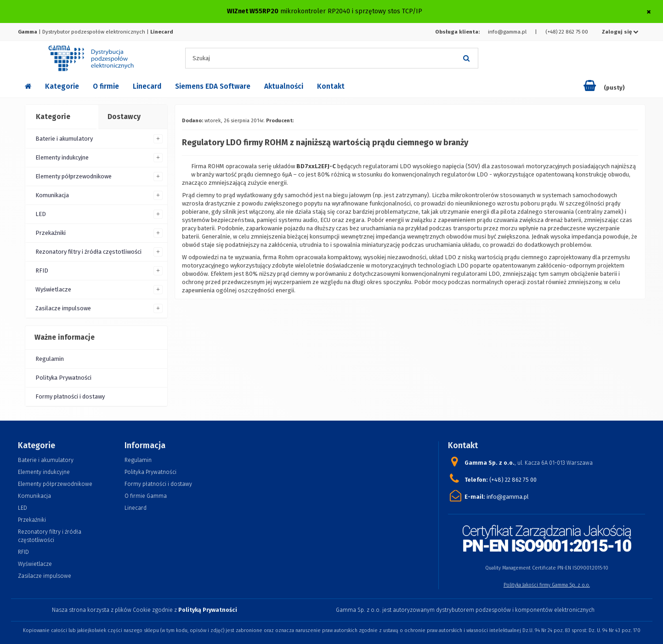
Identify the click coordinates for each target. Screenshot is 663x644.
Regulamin (50, 359)
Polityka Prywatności (63, 378)
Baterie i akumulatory (64, 139)
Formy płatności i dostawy (70, 396)
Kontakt (331, 86)
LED (41, 214)
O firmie (106, 86)
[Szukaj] (467, 58)
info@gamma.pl (507, 32)
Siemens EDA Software (213, 86)
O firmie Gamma (146, 496)
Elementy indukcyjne (62, 157)
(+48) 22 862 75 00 (567, 32)
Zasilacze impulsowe (63, 308)
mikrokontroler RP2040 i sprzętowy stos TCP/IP (351, 11)
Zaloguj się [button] (620, 32)
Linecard (147, 86)
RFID (42, 271)
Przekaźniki (51, 233)
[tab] (61, 117)
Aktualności (284, 86)
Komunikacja (52, 195)
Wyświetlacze (53, 289)
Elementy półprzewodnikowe (74, 176)
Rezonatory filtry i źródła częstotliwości (88, 252)
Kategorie (62, 86)
